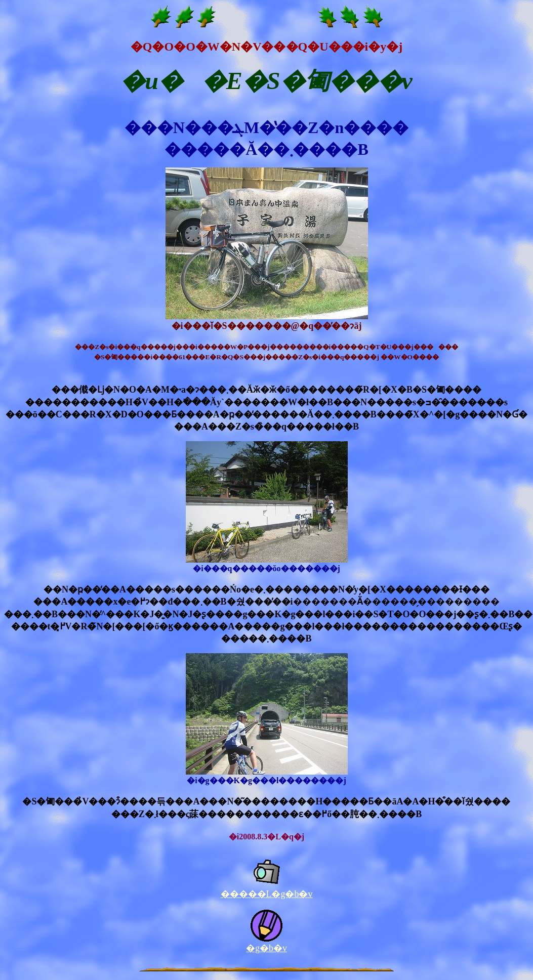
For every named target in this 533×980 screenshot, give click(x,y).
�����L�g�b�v (267, 894)
